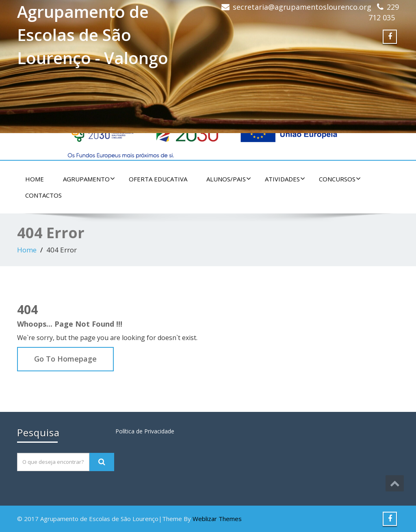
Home (35, 179)
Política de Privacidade (145, 431)
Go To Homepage (65, 359)
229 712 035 (384, 12)
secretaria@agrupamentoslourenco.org (302, 7)
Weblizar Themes (217, 519)
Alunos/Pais (229, 179)
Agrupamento (89, 179)
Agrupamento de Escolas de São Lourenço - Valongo (93, 35)
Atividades (285, 179)
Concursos (340, 179)
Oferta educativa (158, 179)
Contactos (43, 195)
